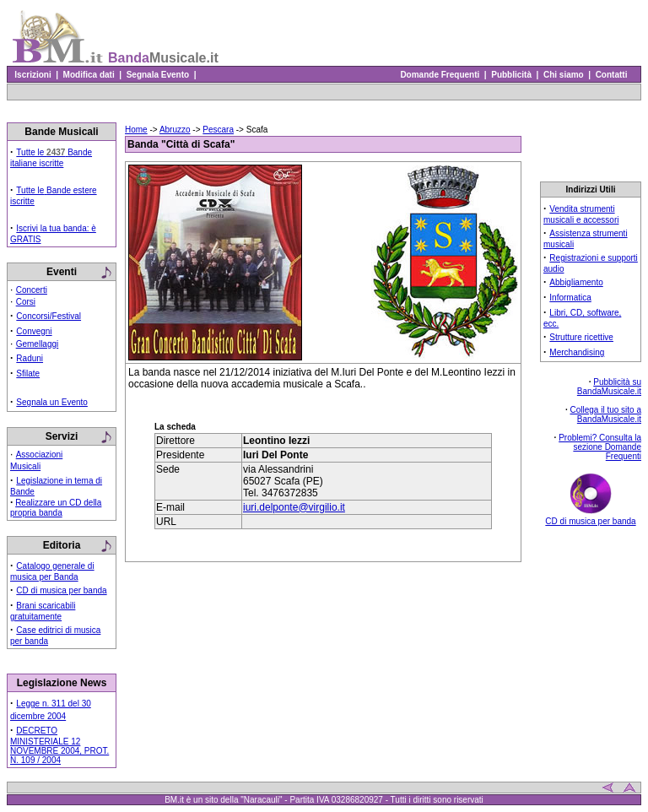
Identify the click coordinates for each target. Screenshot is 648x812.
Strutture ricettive (581, 337)
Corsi (26, 302)
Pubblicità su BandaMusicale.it (609, 387)
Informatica (570, 298)
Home (136, 130)
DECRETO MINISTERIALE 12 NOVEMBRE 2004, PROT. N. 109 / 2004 (59, 745)
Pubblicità (512, 75)
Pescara (218, 130)
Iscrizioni (33, 75)
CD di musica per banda (61, 590)
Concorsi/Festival (49, 316)
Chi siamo (563, 75)
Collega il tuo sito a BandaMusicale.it (606, 414)
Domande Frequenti (440, 75)
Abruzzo (175, 130)
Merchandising (577, 352)
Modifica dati (89, 75)
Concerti (32, 290)
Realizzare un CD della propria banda (56, 508)
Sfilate (28, 374)
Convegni (34, 331)
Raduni (30, 358)
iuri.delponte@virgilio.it (294, 507)
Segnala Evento (158, 75)
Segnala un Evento (52, 402)
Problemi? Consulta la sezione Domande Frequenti (600, 447)
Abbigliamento (576, 282)
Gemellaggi (38, 344)
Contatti (611, 75)
